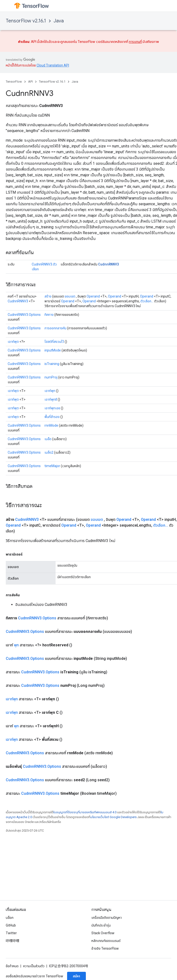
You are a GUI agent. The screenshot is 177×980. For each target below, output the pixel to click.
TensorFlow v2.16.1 (26, 21)
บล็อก (10, 918)
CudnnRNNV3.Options (24, 315)
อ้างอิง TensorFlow (105, 948)
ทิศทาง (49, 315)
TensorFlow (14, 82)
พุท (16, 645)
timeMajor (52, 466)
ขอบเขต (70, 296)
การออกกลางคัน (55, 328)
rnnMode (51, 425)
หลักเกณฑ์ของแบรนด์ (106, 941)
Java (59, 21)
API (30, 82)
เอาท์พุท (50, 391)
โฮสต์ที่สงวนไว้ (54, 342)
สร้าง (48, 296)
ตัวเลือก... (147, 301)
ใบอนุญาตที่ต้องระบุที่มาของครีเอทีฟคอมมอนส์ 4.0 (85, 812)
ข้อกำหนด (12, 966)
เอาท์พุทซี (51, 399)
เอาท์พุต (13, 342)
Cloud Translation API (53, 65)
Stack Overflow (103, 933)
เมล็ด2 (49, 452)
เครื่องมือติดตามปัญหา (107, 918)
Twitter (11, 933)
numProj (51, 377)
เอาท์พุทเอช (52, 408)
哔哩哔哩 (13, 941)
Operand (93, 296)
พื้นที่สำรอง (52, 417)
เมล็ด (48, 439)
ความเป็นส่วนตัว (34, 966)
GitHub (11, 925)
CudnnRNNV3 (108, 264)
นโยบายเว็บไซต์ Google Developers (113, 817)
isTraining (52, 364)
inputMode (53, 350)
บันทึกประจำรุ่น (101, 925)
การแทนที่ (135, 42)
